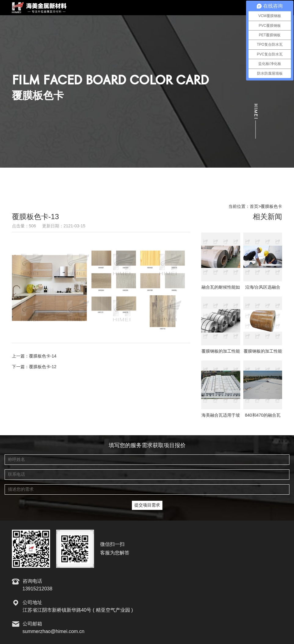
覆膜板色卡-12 (43, 367)
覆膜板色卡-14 (43, 356)
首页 (254, 207)
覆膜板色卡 (271, 207)
